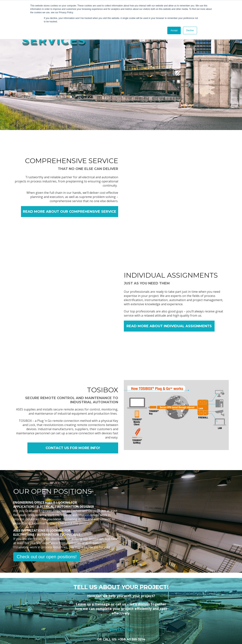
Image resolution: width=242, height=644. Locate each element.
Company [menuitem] (183, 596)
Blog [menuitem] (165, 596)
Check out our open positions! (47, 486)
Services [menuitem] (114, 596)
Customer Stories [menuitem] (140, 596)
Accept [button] (174, 30)
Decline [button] (190, 30)
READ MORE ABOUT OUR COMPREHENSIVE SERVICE (70, 212)
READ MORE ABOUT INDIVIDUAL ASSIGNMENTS (169, 291)
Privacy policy (19, 627)
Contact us (121, 560)
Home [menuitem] (95, 596)
